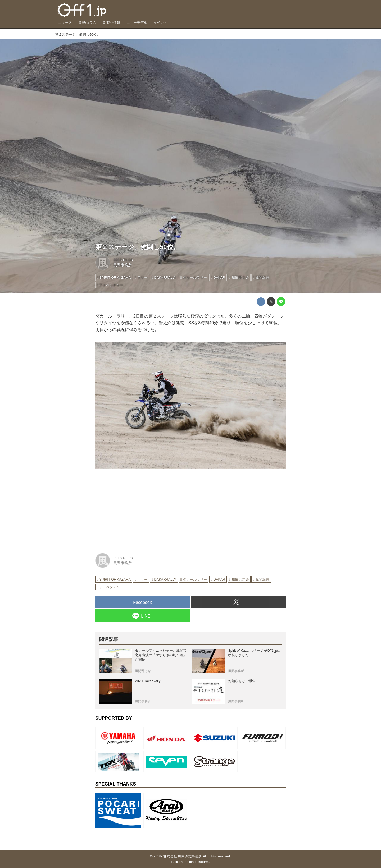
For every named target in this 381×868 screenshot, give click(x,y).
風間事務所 (123, 265)
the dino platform (196, 862)
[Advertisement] (135, 510)
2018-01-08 (123, 260)
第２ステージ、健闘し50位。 (137, 247)
